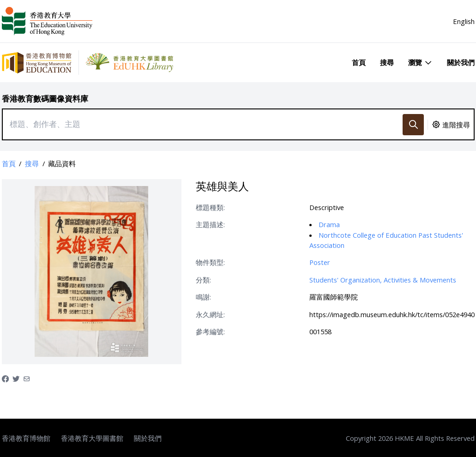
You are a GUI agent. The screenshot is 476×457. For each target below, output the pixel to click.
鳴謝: (203, 297)
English (464, 21)
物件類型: (210, 262)
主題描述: (210, 224)
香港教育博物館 (26, 438)
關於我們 (461, 62)
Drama (329, 224)
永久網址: (210, 314)
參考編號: (210, 331)
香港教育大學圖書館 (92, 438)
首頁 (359, 62)
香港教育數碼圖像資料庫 (45, 99)
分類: (203, 280)
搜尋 (387, 62)
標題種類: (210, 207)
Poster (320, 262)
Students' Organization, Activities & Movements (383, 280)
